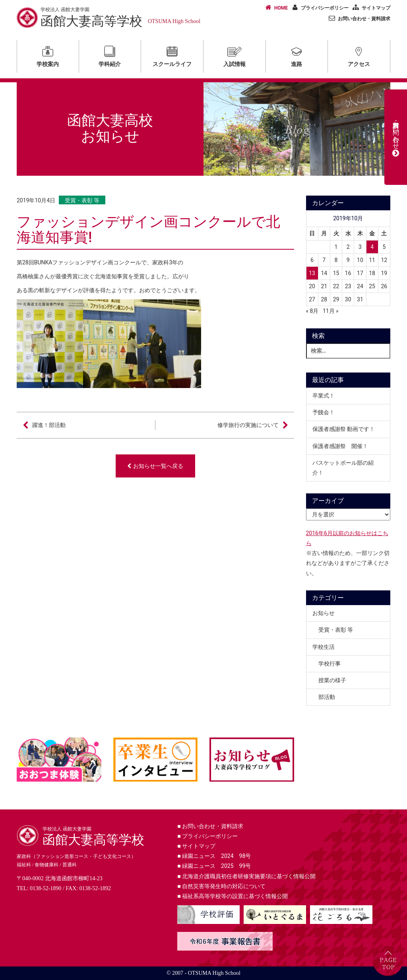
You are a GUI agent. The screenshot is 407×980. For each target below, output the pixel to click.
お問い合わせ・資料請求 (358, 18)
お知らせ (324, 613)
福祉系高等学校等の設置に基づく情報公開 (233, 896)
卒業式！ (324, 396)
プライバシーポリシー (319, 8)
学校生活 (324, 647)
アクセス (359, 55)
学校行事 (329, 664)
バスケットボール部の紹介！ (343, 468)
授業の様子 (332, 680)
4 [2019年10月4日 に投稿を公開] (372, 247)
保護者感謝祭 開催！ (340, 446)
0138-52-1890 (46, 888)
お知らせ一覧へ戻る (155, 466)
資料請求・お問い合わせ (396, 137)
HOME (275, 8)
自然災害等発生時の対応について (221, 886)
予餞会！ (324, 412)
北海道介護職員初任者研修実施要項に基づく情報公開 (246, 876)
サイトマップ (370, 8)
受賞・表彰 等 (82, 200)
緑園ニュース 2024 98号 (214, 856)
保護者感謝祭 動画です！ (344, 429)
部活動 (327, 697)
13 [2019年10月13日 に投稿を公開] (312, 273)
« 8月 (312, 311)
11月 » (331, 311)
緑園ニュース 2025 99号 (214, 866)
